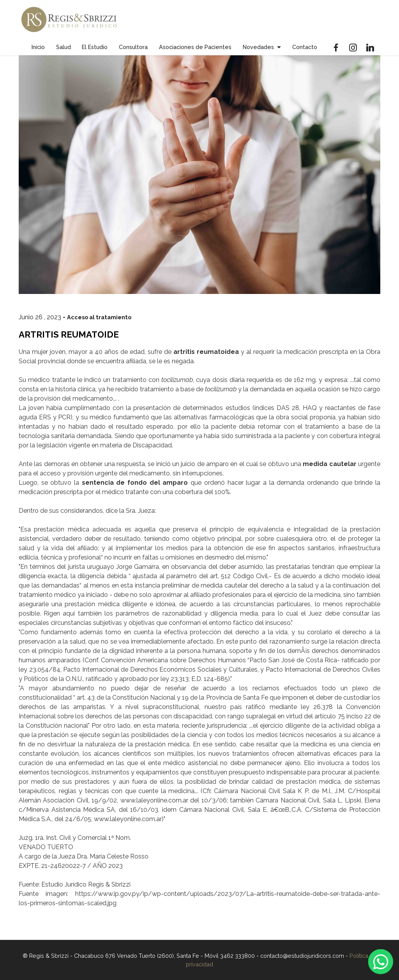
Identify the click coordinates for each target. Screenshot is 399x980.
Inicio (38, 47)
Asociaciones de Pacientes (195, 47)
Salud (64, 47)
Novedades (258, 47)
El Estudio (95, 47)
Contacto (305, 47)
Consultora (133, 47)
